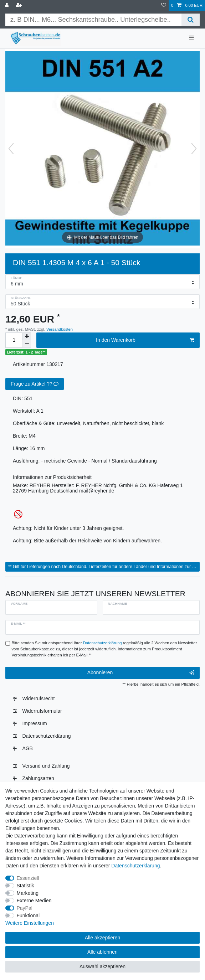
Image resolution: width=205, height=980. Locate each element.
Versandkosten (59, 329)
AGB (27, 748)
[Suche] (191, 20)
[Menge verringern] (27, 344)
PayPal (25, 908)
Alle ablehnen (102, 952)
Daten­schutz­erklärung (46, 736)
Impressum (34, 723)
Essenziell (28, 878)
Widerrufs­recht (38, 698)
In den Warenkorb (145, 340)
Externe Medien (34, 901)
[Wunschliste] (164, 6)
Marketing (28, 893)
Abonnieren (141, 673)
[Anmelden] (7, 6)
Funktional (28, 915)
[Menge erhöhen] (27, 336)
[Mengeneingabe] (14, 340)
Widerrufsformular (42, 711)
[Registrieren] (20, 6)
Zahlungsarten (38, 778)
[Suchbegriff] (93, 20)
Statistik (25, 886)
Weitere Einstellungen (30, 923)
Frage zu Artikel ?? (35, 384)
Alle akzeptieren (103, 938)
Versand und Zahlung (46, 766)
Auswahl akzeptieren (102, 966)
